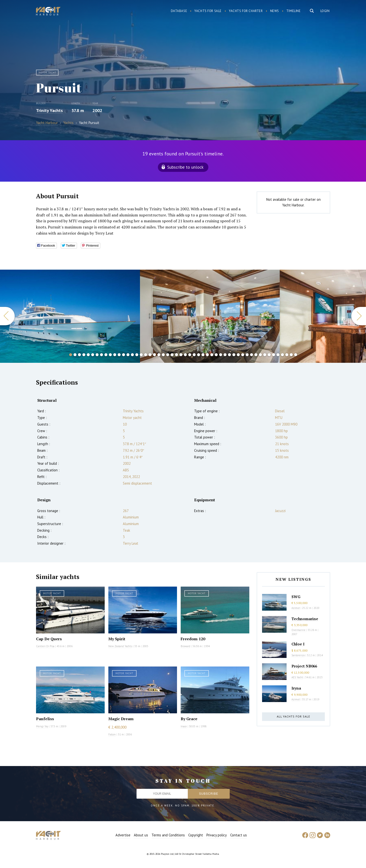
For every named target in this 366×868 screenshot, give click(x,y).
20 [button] (154, 355)
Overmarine (299, 630)
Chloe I (298, 644)
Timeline (294, 11)
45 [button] (265, 355)
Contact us (239, 835)
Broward (185, 646)
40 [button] (243, 355)
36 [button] (225, 355)
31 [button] (203, 355)
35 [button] (221, 355)
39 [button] (238, 355)
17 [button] (141, 355)
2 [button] (75, 355)
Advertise (123, 835)
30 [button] (199, 355)
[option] (70, 316)
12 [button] (119, 355)
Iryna (296, 688)
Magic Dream (121, 719)
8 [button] (101, 355)
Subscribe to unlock (185, 167)
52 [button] (296, 355)
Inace (184, 726)
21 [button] (159, 355)
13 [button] (124, 355)
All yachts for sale (293, 716)
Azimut (296, 608)
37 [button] (229, 355)
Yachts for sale (208, 11)
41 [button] (247, 355)
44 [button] (260, 355)
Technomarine (305, 619)
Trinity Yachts (49, 110)
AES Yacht (297, 677)
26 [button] (181, 355)
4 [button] (84, 355)
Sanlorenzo (298, 655)
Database (179, 11)
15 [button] (132, 355)
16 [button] (137, 355)
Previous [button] (7, 316)
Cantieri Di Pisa (45, 646)
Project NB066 (304, 666)
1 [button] (71, 355)
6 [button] (93, 355)
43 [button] (256, 355)
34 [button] (216, 355)
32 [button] (207, 355)
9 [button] (106, 355)
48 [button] (278, 355)
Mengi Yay (42, 726)
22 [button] (163, 355)
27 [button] (185, 355)
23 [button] (168, 355)
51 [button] (291, 355)
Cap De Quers (49, 639)
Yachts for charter (246, 11)
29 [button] (194, 355)
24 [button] (172, 355)
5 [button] (88, 355)
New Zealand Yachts (120, 646)
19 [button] (150, 355)
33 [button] (212, 355)
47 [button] (274, 355)
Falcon (112, 734)
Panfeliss (45, 719)
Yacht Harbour (48, 12)
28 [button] (190, 355)
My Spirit (117, 639)
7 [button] (97, 355)
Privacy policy (217, 835)
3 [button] (79, 355)
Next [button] (359, 316)
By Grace (189, 719)
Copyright (196, 835)
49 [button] (282, 355)
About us (141, 835)
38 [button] (234, 355)
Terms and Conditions (168, 835)
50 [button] (287, 355)
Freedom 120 (193, 639)
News (275, 11)
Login (325, 11)
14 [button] (128, 355)
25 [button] (177, 355)
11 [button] (115, 355)
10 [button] (110, 355)
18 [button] (146, 355)
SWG (296, 597)
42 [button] (252, 355)
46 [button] (269, 355)
